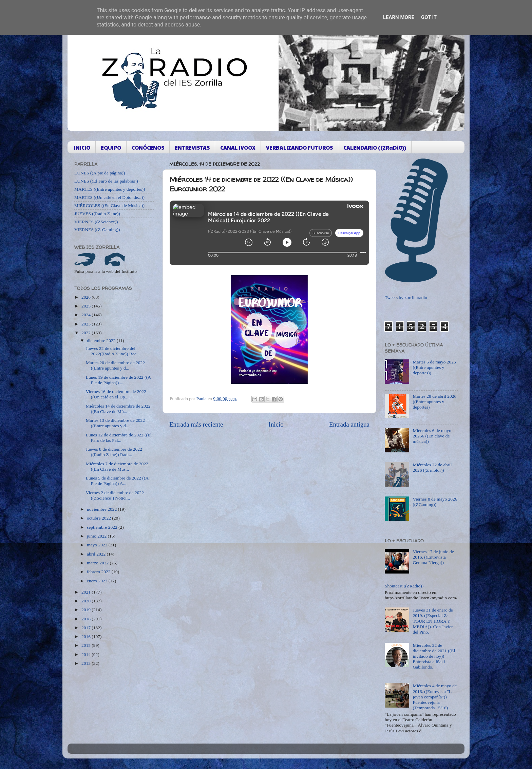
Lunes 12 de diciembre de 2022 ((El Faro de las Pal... (119, 438)
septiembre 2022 (103, 527)
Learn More (399, 17)
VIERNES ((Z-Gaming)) (97, 230)
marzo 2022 (98, 563)
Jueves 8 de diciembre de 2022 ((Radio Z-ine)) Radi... (114, 452)
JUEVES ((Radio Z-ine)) (97, 214)
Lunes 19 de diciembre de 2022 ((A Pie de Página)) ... (118, 380)
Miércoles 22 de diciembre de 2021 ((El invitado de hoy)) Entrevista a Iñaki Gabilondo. (434, 656)
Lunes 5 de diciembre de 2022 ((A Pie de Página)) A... (117, 481)
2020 (87, 601)
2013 (87, 663)
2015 (87, 645)
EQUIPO (111, 147)
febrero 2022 (99, 572)
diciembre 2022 (102, 341)
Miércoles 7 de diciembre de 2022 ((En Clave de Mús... (117, 466)
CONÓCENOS (148, 147)
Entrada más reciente (196, 424)
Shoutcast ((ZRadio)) (404, 586)
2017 (87, 628)
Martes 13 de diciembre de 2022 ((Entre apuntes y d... (115, 423)
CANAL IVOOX (238, 147)
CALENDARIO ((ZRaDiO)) (375, 147)
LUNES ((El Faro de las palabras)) (106, 181)
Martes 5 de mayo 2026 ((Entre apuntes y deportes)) (434, 367)
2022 (87, 333)
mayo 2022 (98, 545)
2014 (87, 654)
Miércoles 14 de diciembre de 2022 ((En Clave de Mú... (118, 409)
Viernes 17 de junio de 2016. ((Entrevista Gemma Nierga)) (433, 557)
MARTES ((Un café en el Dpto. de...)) (109, 197)
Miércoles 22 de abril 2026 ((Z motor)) (432, 467)
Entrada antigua (349, 424)
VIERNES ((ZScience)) (96, 222)
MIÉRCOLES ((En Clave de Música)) (109, 205)
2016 (87, 636)
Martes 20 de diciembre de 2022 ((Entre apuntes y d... (115, 365)
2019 (87, 610)
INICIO (82, 147)
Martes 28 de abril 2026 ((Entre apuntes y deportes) (434, 402)
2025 (87, 306)
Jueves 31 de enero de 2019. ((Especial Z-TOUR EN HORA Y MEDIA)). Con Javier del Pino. (433, 621)
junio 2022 (97, 536)
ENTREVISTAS (192, 147)
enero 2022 (98, 581)
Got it (429, 17)
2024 (87, 315)
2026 (87, 297)
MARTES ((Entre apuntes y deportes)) (110, 189)
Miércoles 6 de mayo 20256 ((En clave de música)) (432, 436)
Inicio (276, 424)
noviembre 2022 (102, 509)
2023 (87, 324)
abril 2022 (97, 554)
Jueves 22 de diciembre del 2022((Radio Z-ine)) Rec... (113, 351)
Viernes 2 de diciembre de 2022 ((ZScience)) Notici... (115, 495)
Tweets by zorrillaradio (406, 297)
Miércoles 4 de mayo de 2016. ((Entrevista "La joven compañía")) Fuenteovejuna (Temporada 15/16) (435, 697)
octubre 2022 (99, 518)
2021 (87, 592)
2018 (87, 619)
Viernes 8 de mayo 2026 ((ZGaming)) (435, 502)
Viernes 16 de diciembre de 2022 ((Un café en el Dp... (116, 394)
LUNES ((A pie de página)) (100, 173)
